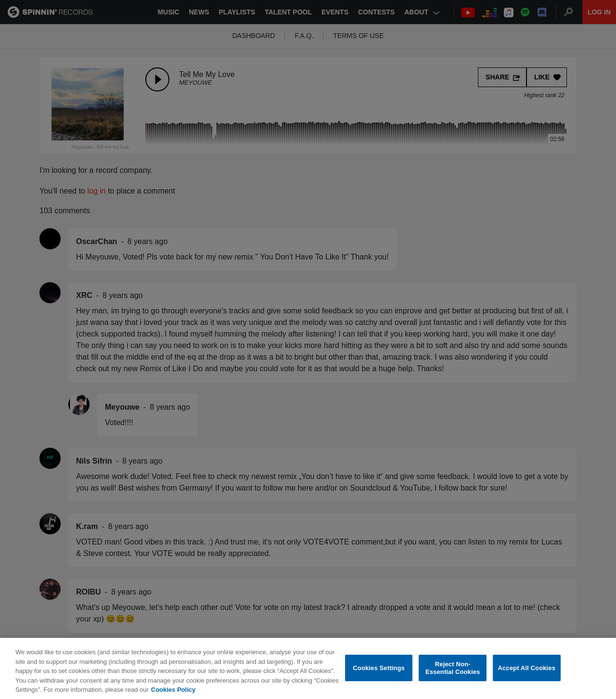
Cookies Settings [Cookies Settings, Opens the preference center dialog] (379, 673)
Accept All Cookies (526, 673)
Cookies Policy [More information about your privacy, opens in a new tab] (173, 695)
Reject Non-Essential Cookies (453, 673)
